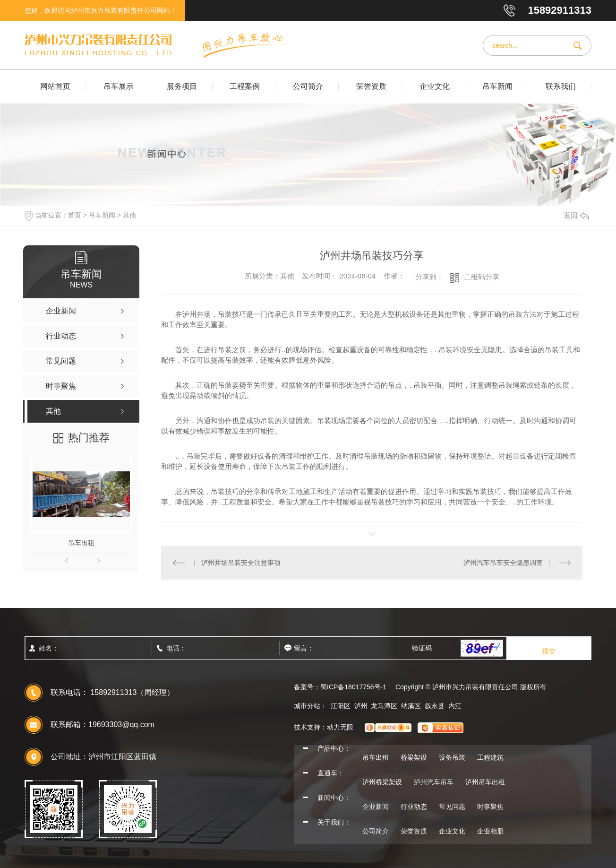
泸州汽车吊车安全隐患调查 (503, 563)
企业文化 (435, 86)
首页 (75, 215)
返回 (576, 215)
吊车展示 (119, 86)
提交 (549, 651)
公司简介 (308, 86)
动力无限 (340, 727)
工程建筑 (490, 757)
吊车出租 (81, 543)
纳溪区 (411, 706)
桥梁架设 (414, 757)
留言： (325, 648)
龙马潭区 (384, 706)
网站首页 (55, 86)
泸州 (361, 706)
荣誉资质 (371, 86)
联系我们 (561, 86)
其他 (129, 215)
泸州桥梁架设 (382, 782)
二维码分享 (482, 277)
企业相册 (490, 831)
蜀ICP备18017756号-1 (353, 687)
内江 (455, 706)
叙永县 (435, 706)
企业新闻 (376, 807)
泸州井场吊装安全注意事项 (241, 563)
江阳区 (341, 706)
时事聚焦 (490, 807)
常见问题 (452, 807)
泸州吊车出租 (485, 782)
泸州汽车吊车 (434, 782)
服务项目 (182, 86)
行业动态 (414, 807)
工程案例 (245, 86)
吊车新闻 (497, 86)
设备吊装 (452, 757)
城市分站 (307, 706)
